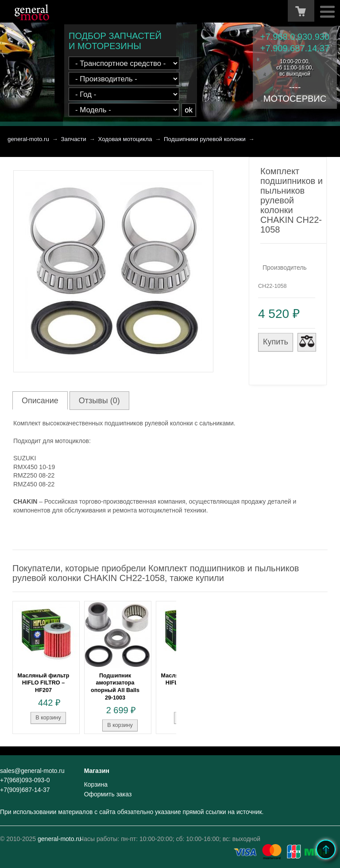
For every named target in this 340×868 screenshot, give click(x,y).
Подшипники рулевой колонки (205, 139)
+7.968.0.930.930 (295, 37)
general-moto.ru (28, 139)
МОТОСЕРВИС (295, 99)
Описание (40, 401)
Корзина (96, 784)
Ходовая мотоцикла (125, 139)
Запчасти (74, 139)
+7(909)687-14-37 (25, 790)
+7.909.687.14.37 (295, 48)
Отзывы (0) (99, 401)
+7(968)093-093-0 (25, 780)
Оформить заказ (108, 794)
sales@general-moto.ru (32, 771)
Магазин (97, 771)
